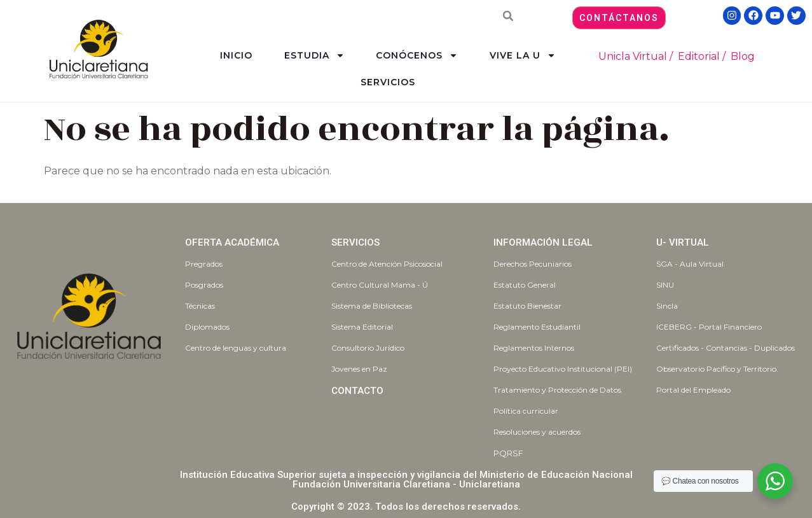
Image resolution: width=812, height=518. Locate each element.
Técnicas (200, 306)
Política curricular (526, 411)
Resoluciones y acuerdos (537, 432)
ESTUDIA (314, 55)
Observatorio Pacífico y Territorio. (717, 369)
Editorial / (702, 56)
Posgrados (204, 285)
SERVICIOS (388, 82)
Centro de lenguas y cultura (236, 348)
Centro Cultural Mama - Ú (380, 285)
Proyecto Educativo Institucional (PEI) (563, 369)
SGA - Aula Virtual (690, 264)
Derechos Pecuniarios (533, 264)
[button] (508, 16)
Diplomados (207, 327)
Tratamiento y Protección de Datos (557, 390)
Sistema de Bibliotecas (372, 306)
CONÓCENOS (417, 55)
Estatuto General (525, 285)
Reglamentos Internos (534, 348)
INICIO (236, 55)
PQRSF (508, 453)
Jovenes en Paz (359, 369)
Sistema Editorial (362, 327)
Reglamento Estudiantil (537, 327)
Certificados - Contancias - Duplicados (726, 348)
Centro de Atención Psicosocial (387, 264)
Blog (743, 56)
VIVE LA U (523, 55)
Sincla (667, 306)
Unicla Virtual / (636, 56)
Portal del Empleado (693, 390)
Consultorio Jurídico (368, 348)
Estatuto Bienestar (527, 306)
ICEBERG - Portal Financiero (709, 327)
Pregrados (204, 264)
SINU (665, 285)
